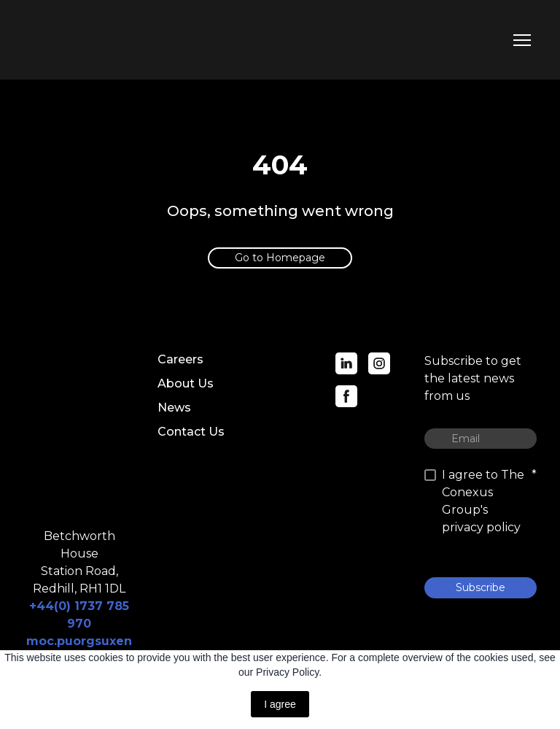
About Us (186, 383)
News (174, 408)
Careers (180, 359)
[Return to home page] (89, 40)
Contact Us (191, 432)
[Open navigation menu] (522, 40)
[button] (280, 258)
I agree (280, 704)
